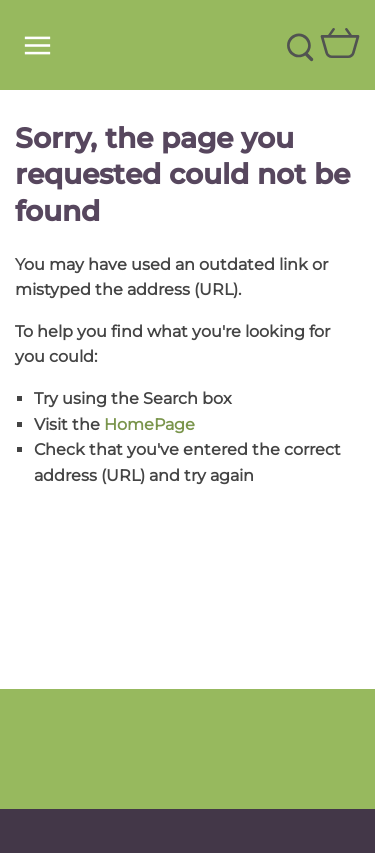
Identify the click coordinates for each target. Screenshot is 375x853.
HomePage (149, 424)
